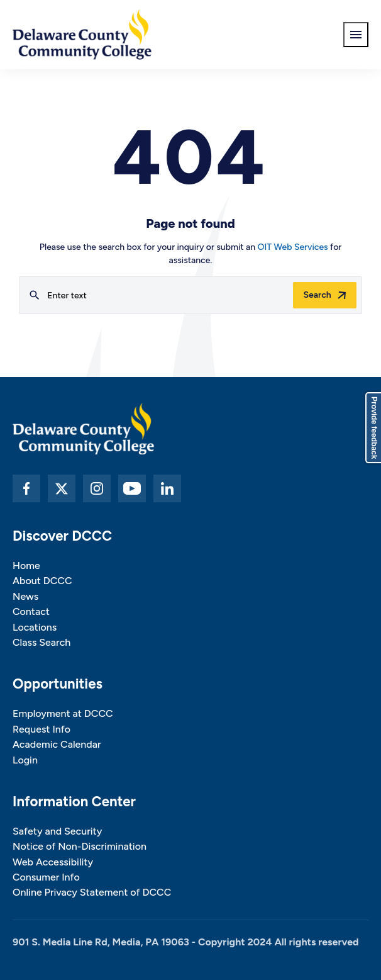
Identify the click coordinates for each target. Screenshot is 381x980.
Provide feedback (374, 428)
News (25, 596)
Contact (31, 611)
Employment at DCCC (63, 713)
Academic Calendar (57, 744)
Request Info (41, 729)
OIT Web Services (293, 247)
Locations (35, 627)
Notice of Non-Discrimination (80, 846)
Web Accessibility (53, 862)
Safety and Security (57, 831)
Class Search (41, 642)
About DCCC (42, 581)
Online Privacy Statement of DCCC (92, 892)
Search (317, 295)
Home (26, 566)
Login (25, 760)
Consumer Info (46, 877)
